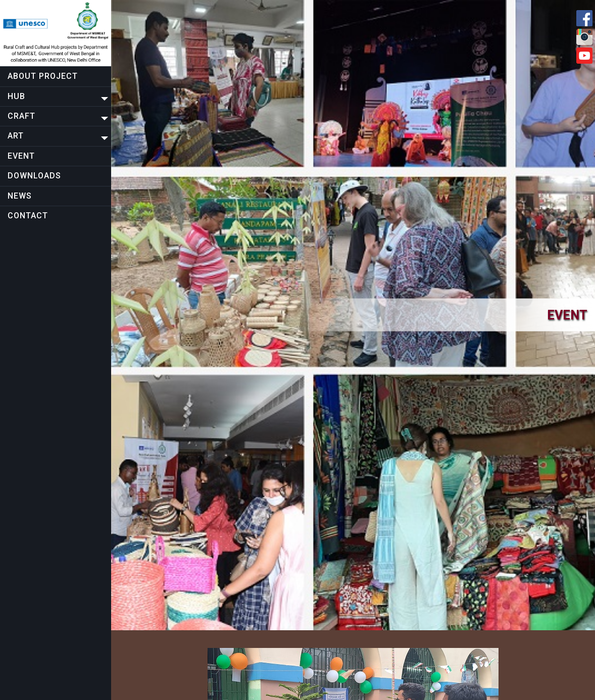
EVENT (21, 156)
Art (16, 136)
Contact (28, 216)
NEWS (20, 196)
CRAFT (21, 116)
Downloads (34, 176)
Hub (16, 96)
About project (43, 76)
